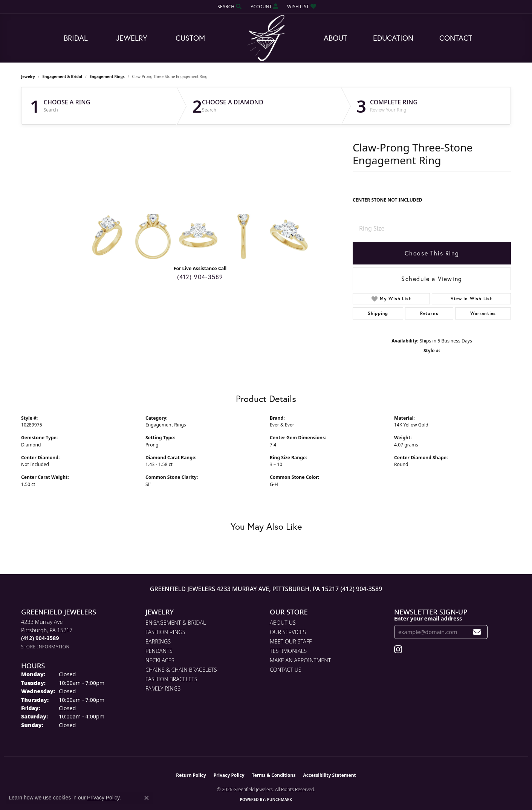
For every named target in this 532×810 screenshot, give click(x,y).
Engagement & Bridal (62, 76)
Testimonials (288, 651)
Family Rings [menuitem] (163, 688)
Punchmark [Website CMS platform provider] (280, 799)
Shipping (378, 313)
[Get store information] (45, 647)
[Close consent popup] (147, 798)
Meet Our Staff (291, 641)
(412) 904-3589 (200, 277)
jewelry (28, 76)
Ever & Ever (282, 425)
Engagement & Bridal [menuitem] (176, 623)
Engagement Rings (107, 76)
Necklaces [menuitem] (160, 660)
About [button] (335, 38)
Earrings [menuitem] (158, 641)
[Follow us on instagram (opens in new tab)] (398, 650)
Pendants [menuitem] (159, 651)
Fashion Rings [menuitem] (165, 632)
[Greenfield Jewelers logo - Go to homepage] (266, 38)
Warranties (483, 313)
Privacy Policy (229, 775)
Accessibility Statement (329, 775)
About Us (283, 623)
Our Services (288, 632)
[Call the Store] (40, 638)
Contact (456, 38)
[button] (229, 7)
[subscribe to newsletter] (477, 632)
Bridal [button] (76, 38)
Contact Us (286, 670)
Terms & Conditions (274, 775)
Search (51, 110)
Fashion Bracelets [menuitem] (171, 679)
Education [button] (393, 38)
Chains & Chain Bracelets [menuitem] (181, 670)
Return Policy (191, 775)
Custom (190, 38)
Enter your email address (428, 618)
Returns (429, 313)
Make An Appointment (300, 660)
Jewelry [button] (132, 38)
